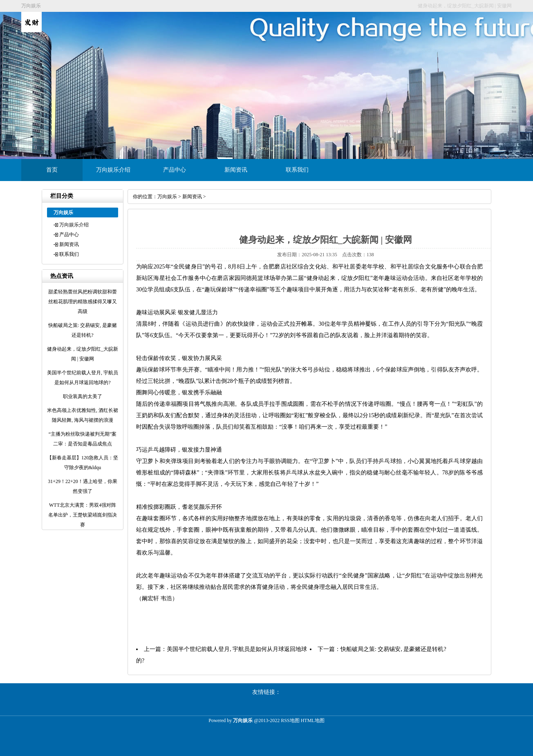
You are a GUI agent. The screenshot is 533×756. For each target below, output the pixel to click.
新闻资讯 (236, 170)
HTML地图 (313, 720)
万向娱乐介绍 (113, 170)
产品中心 (175, 170)
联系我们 (297, 170)
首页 (52, 170)
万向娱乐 (167, 197)
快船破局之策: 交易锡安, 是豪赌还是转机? (393, 649)
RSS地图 (290, 720)
